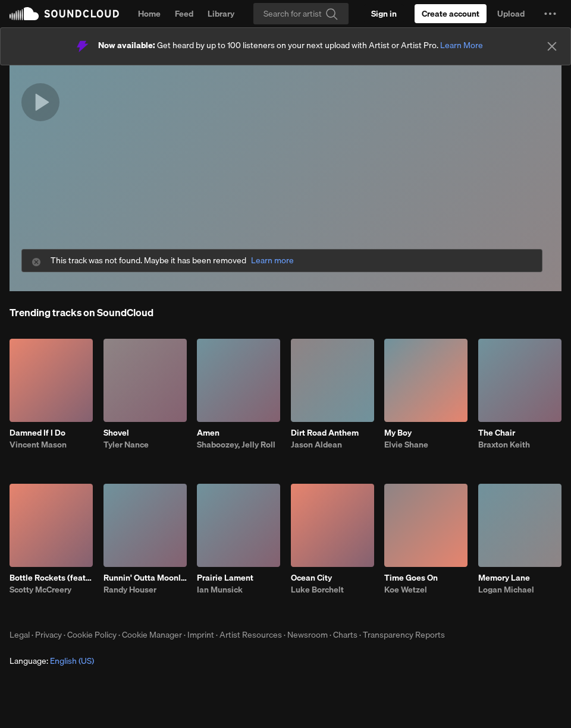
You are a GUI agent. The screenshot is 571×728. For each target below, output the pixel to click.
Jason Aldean (316, 445)
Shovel (116, 433)
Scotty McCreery (40, 590)
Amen (208, 433)
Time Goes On (411, 578)
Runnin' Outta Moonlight (145, 578)
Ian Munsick (220, 590)
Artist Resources (251, 635)
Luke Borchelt (317, 590)
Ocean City (311, 578)
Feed (184, 14)
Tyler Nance (126, 445)
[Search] (301, 14)
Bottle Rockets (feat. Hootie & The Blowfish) (51, 578)
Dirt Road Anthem (325, 433)
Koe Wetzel (406, 590)
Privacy (48, 635)
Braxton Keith (504, 445)
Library (221, 14)
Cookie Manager (152, 635)
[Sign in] (384, 14)
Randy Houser (130, 590)
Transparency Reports (404, 635)
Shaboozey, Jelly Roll (236, 445)
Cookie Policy (92, 635)
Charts (345, 635)
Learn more (272, 261)
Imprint (201, 635)
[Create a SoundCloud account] (451, 14)
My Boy (398, 433)
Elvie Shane (406, 445)
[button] (550, 14)
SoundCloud (64, 14)
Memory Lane (504, 578)
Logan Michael (506, 590)
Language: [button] (52, 661)
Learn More (462, 45)
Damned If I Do (37, 433)
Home (149, 14)
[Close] (552, 46)
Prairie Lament (225, 578)
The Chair (497, 433)
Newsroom (308, 635)
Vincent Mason (38, 445)
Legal (20, 635)
